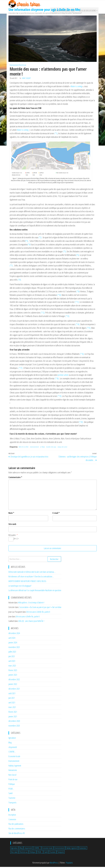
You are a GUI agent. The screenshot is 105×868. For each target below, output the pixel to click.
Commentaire (15, 478)
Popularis (69, 864)
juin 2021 (12, 699)
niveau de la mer (62, 448)
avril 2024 (12, 639)
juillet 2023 (12, 653)
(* (19, 281)
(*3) (27, 242)
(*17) (21, 369)
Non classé (12, 776)
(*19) (59, 397)
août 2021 (12, 694)
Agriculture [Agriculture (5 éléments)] (14, 849)
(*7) (11, 267)
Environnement (14, 66)
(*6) (78, 256)
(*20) (81, 423)
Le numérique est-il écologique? (20, 587)
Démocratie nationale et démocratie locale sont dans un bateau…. (32, 573)
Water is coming (76, 88)
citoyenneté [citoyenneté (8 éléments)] (28, 849)
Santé (11, 794)
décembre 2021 (14, 690)
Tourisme (12, 799)
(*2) (40, 239)
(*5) (65, 253)
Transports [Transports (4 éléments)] (61, 853)
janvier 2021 (13, 718)
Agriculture (12, 739)
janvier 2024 (13, 644)
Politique (12, 785)
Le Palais (42, 448)
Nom (11, 514)
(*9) (78, 293)
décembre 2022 (14, 681)
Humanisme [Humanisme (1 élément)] (83, 849)
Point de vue (22, 66)
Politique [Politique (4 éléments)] (33, 853)
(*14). (78, 326)
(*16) (82, 355)
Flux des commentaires (17, 830)
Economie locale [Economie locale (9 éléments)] (47, 849)
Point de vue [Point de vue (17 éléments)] (24, 853)
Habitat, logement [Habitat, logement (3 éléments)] (72, 849)
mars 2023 (12, 667)
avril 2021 (12, 704)
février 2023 (13, 671)
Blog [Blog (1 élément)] (21, 849)
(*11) (77, 303)
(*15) (89, 329)
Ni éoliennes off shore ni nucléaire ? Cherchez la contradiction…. (31, 578)
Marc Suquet (26, 79)
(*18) (57, 380)
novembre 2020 (14, 727)
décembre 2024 (14, 634)
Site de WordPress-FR (17, 834)
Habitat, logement (15, 767)
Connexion (12, 820)
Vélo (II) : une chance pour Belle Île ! (31, 622)
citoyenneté (13, 748)
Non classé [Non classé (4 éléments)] (14, 853)
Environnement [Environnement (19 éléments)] (59, 849)
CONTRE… (12, 753)
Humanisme (13, 771)
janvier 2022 (13, 685)
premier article (63, 376)
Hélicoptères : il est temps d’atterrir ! (31, 604)
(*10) (59, 296)
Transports (12, 804)
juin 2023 (12, 658)
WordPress (54, 864)
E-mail (56, 514)
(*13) (67, 317)
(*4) (29, 246)
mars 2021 (12, 708)
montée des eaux (51, 448)
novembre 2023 (14, 648)
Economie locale (14, 757)
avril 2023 (12, 662)
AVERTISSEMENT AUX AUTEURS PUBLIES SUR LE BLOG (27, 582)
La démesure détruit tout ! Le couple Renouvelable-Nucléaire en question (35, 592)
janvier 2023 (13, 676)
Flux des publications (16, 825)
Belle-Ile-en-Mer (24, 448)
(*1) (56, 135)
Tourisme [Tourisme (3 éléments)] (53, 853)
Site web (12, 525)
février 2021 (13, 713)
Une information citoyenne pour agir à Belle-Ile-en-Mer (44, 10)
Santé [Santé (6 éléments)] (46, 853)
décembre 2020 (14, 722)
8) (20, 281)
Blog (10, 744)
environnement (34, 448)
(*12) (43, 314)
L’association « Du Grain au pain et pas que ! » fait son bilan (40, 608)
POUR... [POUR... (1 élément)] (40, 853)
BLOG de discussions (87, 11)
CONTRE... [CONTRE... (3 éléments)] (37, 849)
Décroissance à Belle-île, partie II (38, 613)
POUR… (11, 790)
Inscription (12, 816)
